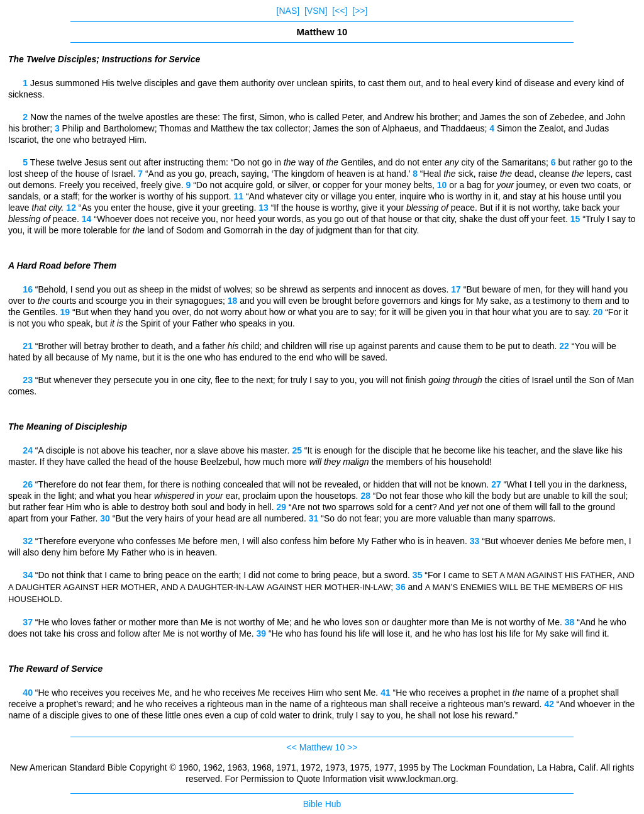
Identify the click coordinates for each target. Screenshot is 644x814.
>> (352, 747)
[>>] (360, 11)
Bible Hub (322, 804)
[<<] (340, 11)
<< (292, 747)
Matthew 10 (322, 747)
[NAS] (288, 11)
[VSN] (316, 11)
